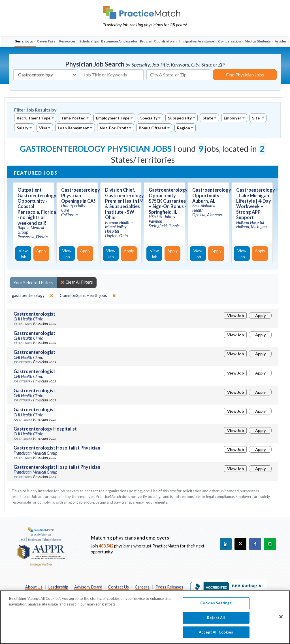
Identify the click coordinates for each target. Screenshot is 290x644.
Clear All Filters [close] (77, 282)
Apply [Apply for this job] (41, 251)
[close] (32, 296)
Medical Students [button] (258, 41)
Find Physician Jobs (245, 75)
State (208, 118)
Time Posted (73, 118)
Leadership (58, 587)
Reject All (216, 623)
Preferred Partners (66, 593)
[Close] (281, 622)
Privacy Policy (102, 593)
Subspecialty (180, 118)
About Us (34, 587)
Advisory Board (88, 587)
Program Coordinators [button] (157, 41)
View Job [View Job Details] (23, 254)
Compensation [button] (229, 41)
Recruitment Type (34, 118)
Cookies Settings (216, 608)
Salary (23, 128)
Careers (142, 587)
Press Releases (169, 587)
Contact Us (119, 587)
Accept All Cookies (216, 637)
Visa (43, 128)
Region (184, 128)
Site (256, 118)
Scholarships (89, 41)
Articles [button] (281, 41)
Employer (233, 118)
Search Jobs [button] (24, 41)
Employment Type (113, 118)
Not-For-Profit (114, 128)
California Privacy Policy (143, 593)
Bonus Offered (153, 128)
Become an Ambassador (119, 41)
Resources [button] (67, 41)
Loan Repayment (73, 128)
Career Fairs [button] (46, 41)
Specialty (149, 118)
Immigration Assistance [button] (197, 41)
